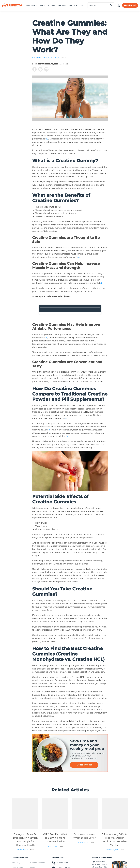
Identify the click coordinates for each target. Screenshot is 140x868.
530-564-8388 (62, 863)
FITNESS (56, 58)
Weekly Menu (32, 5)
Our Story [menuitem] (16, 863)
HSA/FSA (62, 5)
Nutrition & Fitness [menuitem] (37, 863)
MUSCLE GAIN (47, 58)
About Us (52, 5)
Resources (73, 5)
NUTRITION (37, 58)
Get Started (130, 5)
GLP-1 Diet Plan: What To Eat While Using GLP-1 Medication (55, 838)
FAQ (82, 5)
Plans (42, 5)
